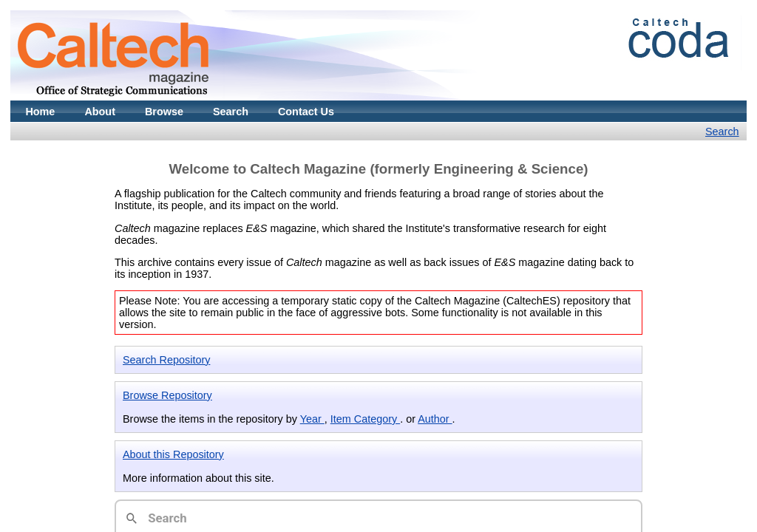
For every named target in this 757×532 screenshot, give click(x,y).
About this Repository (173, 454)
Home (40, 112)
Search (231, 112)
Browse (164, 112)
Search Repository (166, 360)
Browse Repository (167, 395)
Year (312, 419)
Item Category (365, 419)
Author (435, 419)
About (100, 112)
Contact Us (306, 112)
